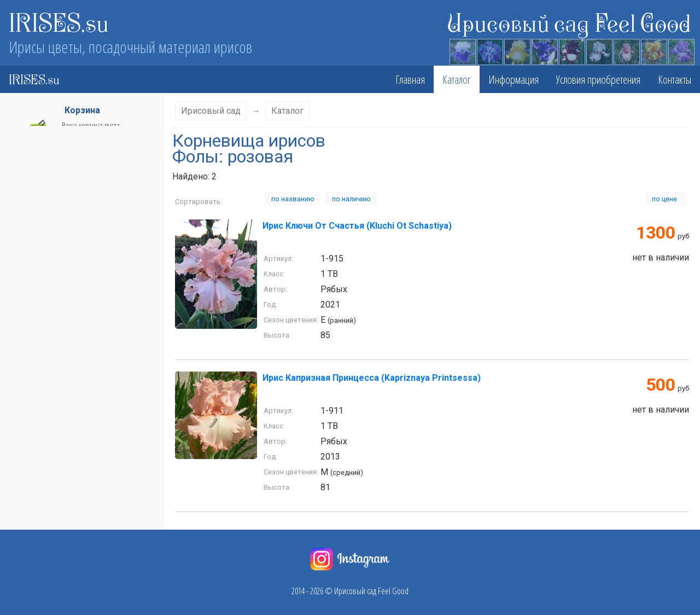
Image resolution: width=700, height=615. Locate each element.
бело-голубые (34, 378)
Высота (77, 236)
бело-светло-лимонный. (50, 393)
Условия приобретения (598, 79)
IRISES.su (59, 22)
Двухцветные (33, 562)
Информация (514, 79)
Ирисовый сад (211, 111)
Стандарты (77, 326)
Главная (410, 79)
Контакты (675, 79)
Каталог (457, 79)
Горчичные (30, 547)
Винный (25, 485)
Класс (78, 214)
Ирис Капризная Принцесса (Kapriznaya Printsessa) (372, 378)
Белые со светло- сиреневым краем (67, 424)
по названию (293, 199)
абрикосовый (33, 363)
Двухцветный (33, 577)
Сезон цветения (77, 258)
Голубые (25, 531)
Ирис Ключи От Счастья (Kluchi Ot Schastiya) (357, 226)
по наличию (351, 199)
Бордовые (28, 455)
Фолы (78, 347)
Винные (25, 470)
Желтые (25, 593)
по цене (666, 199)
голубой (25, 516)
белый (23, 439)
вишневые (29, 501)
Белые (22, 409)
